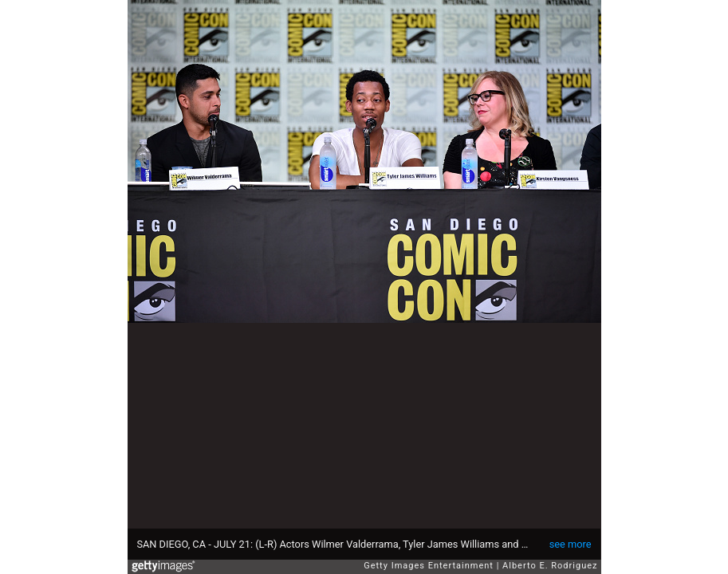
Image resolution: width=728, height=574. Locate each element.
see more (571, 544)
